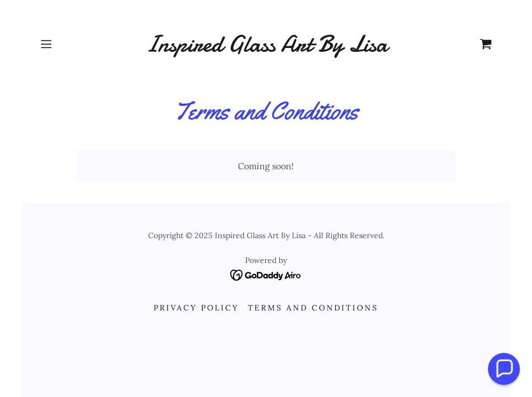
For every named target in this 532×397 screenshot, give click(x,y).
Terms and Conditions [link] (313, 308)
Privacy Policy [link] (196, 308)
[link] (266, 48)
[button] (70, 44)
